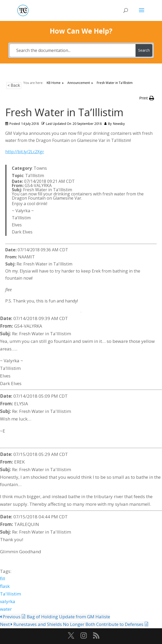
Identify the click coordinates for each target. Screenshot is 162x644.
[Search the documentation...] (73, 50)
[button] (147, 98)
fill (3, 579)
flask (5, 586)
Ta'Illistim (10, 594)
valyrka (8, 601)
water (6, 609)
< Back (14, 85)
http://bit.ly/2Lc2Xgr (25, 152)
